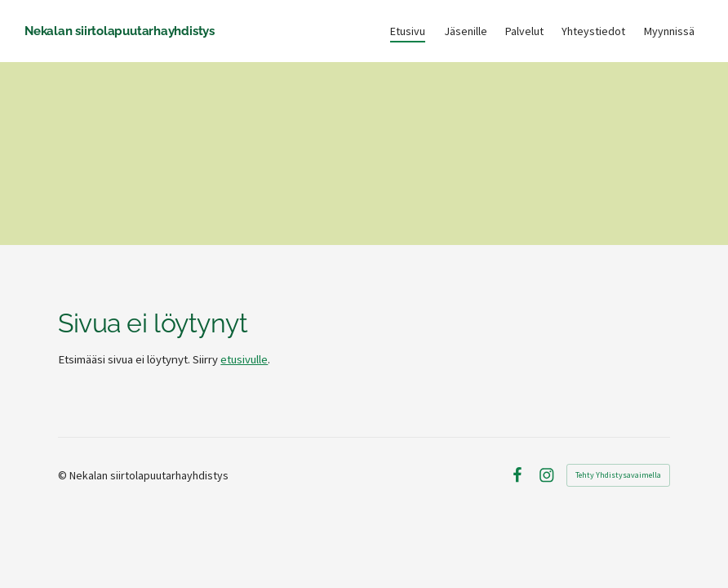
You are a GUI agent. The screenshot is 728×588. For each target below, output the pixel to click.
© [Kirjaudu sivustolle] (64, 475)
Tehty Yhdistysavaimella (618, 475)
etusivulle (244, 359)
